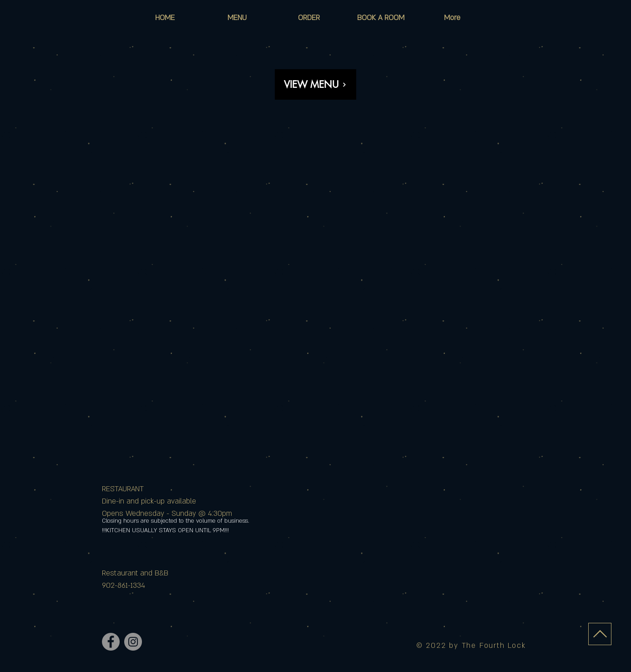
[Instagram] (133, 642)
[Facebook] (111, 642)
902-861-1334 (124, 585)
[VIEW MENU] (315, 84)
